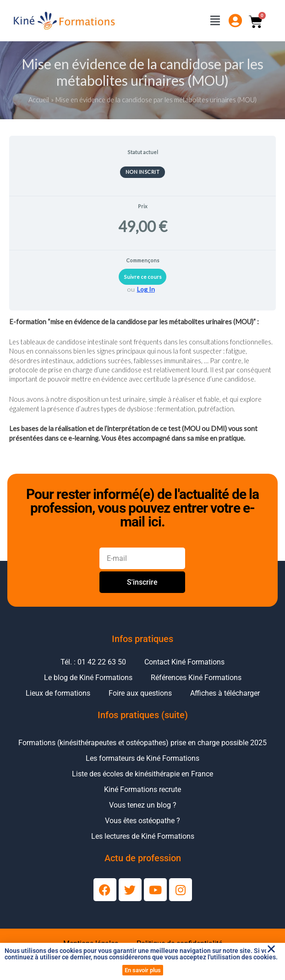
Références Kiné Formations (196, 678)
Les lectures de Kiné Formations (143, 836)
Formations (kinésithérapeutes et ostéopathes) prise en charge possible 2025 (142, 743)
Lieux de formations (58, 693)
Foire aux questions (140, 693)
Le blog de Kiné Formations (88, 678)
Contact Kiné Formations (184, 662)
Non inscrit (143, 172)
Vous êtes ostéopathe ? (142, 821)
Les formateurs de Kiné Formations (142, 758)
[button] (271, 949)
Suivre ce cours (143, 277)
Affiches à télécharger (225, 693)
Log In (146, 289)
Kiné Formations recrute (142, 789)
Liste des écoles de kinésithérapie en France (142, 774)
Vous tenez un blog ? (143, 805)
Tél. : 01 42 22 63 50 (93, 662)
